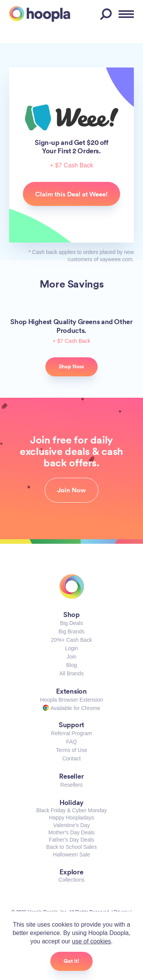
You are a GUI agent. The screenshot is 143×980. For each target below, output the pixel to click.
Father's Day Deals (71, 840)
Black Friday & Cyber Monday (71, 810)
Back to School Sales (71, 847)
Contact (71, 758)
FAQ (71, 742)
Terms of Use (71, 750)
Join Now (71, 490)
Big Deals (72, 623)
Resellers (71, 785)
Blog (71, 665)
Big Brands (71, 631)
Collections (71, 880)
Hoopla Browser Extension (71, 700)
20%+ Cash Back (72, 640)
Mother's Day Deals (72, 832)
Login (71, 648)
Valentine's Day (72, 825)
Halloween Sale (71, 855)
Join (72, 657)
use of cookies (92, 941)
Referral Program (71, 733)
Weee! (71, 117)
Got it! (71, 961)
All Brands (72, 673)
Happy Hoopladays (71, 818)
